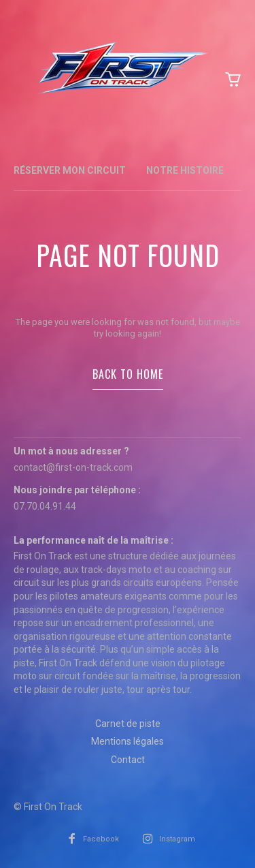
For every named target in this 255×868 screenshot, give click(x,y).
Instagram (177, 839)
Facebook (101, 839)
